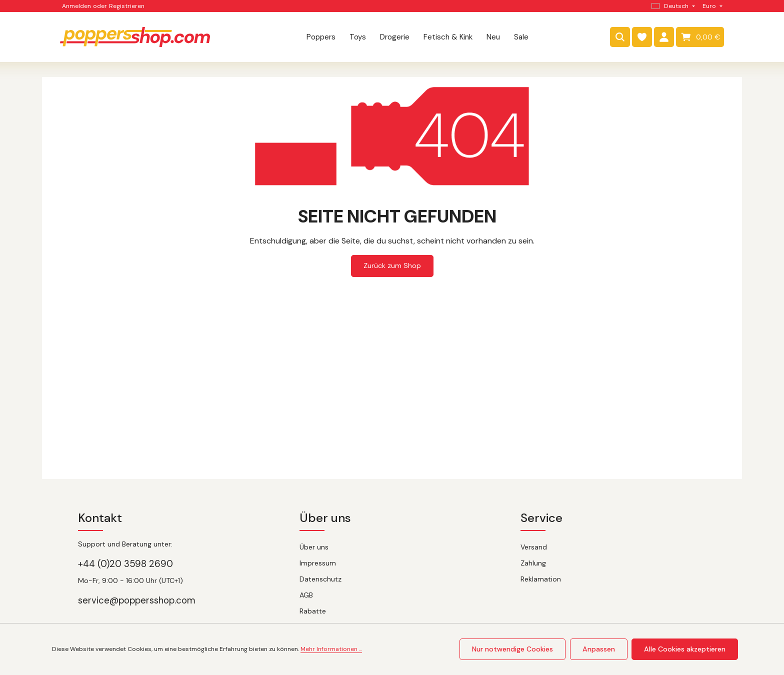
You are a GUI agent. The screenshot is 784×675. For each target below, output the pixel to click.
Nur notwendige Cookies (514, 649)
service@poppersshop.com (137, 600)
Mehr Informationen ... (331, 649)
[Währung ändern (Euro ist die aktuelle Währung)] (711, 6)
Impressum (318, 563)
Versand (534, 547)
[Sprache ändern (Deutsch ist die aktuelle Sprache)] (672, 6)
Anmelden (76, 6)
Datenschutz (320, 579)
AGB (306, 595)
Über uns (314, 547)
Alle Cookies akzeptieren (685, 649)
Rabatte (313, 611)
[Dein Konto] (664, 37)
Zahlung (533, 563)
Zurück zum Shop (392, 265)
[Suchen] (620, 37)
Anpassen (599, 649)
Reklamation (541, 579)
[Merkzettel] (642, 37)
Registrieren (127, 6)
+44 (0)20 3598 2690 (125, 564)
